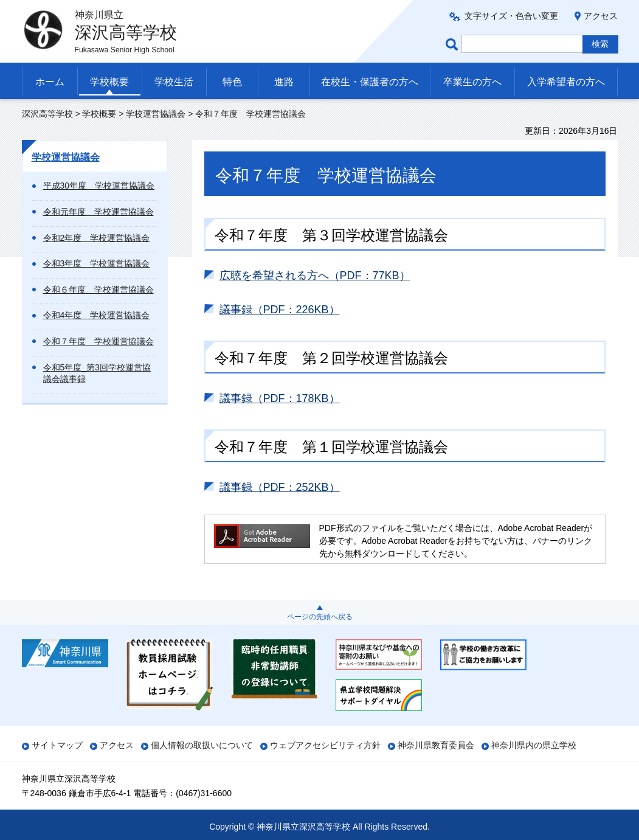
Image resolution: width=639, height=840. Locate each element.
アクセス (601, 16)
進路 (284, 82)
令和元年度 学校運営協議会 (98, 212)
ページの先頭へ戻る (320, 617)
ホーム (50, 82)
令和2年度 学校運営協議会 (97, 238)
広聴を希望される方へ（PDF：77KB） (315, 276)
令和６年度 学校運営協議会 (98, 290)
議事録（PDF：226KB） (280, 310)
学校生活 (174, 82)
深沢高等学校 (47, 114)
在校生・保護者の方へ (370, 82)
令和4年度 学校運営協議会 (97, 315)
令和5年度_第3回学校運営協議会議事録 (97, 373)
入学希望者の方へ (566, 82)
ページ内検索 (454, 44)
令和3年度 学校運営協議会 (97, 263)
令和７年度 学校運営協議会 (98, 341)
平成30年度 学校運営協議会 (99, 186)
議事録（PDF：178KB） (280, 398)
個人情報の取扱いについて (202, 745)
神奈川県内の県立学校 (534, 745)
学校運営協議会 (156, 114)
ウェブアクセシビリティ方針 (325, 745)
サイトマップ (57, 745)
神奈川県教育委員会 (436, 745)
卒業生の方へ (472, 82)
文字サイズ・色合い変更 (511, 16)
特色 (232, 82)
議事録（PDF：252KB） (280, 487)
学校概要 (109, 82)
